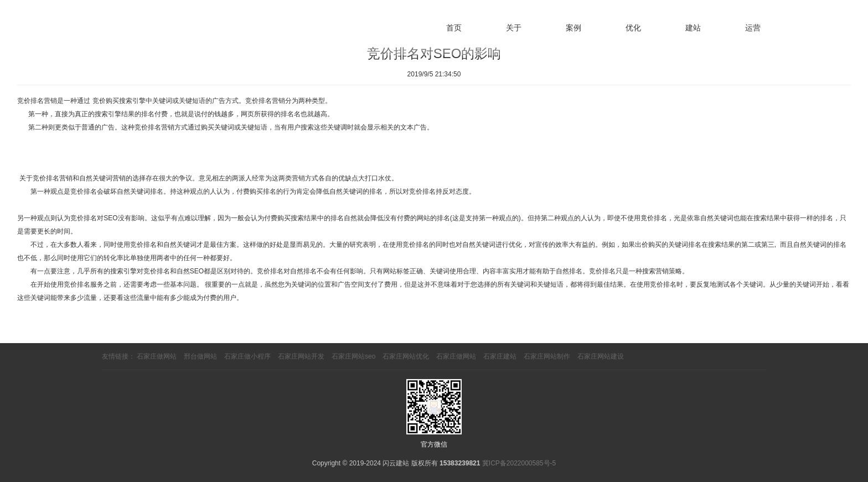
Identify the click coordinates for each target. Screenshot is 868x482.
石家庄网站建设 (601, 356)
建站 (693, 28)
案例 (573, 28)
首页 (454, 28)
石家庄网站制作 (547, 356)
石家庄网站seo (353, 356)
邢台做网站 (200, 356)
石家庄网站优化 (406, 356)
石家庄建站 (500, 356)
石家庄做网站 (157, 356)
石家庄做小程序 (247, 356)
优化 (633, 28)
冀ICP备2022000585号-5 (519, 463)
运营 (753, 28)
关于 (514, 28)
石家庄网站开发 (301, 356)
